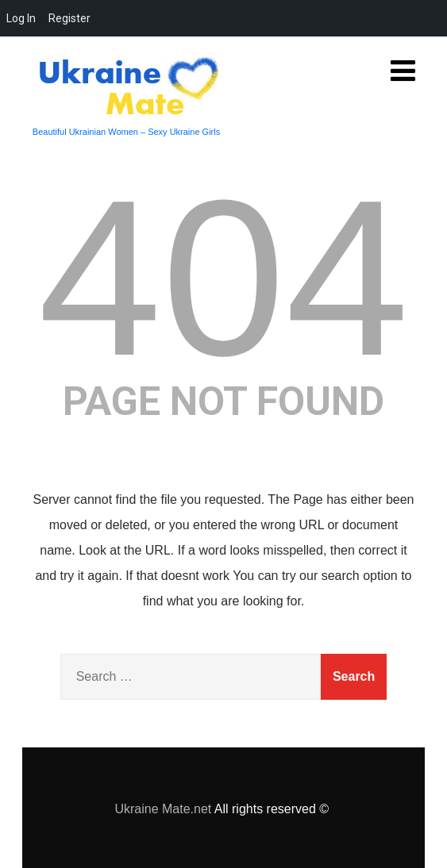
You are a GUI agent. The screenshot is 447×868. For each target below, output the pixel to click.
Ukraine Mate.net (163, 809)
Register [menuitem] (69, 18)
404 (223, 278)
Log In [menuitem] (21, 18)
